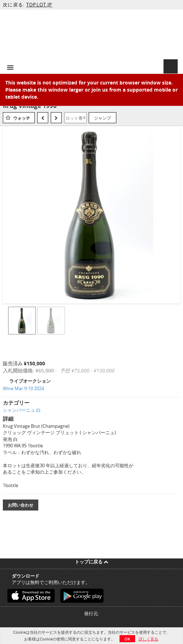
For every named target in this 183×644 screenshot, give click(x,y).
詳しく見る (148, 639)
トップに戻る (91, 562)
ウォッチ (22, 118)
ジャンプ (102, 118)
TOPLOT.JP (39, 5)
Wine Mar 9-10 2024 (23, 388)
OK (127, 639)
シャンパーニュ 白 (22, 410)
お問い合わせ (21, 505)
